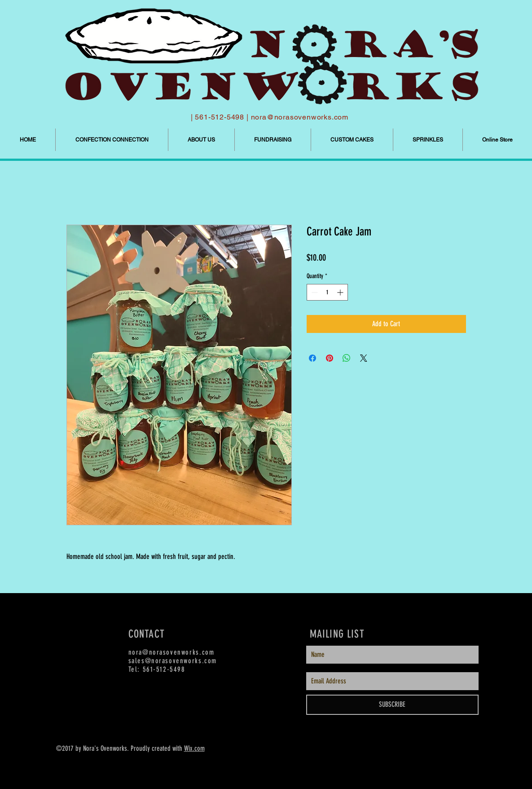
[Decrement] (314, 292)
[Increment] (341, 292)
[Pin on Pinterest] (330, 358)
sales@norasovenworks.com (173, 661)
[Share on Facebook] (312, 358)
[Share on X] (364, 358)
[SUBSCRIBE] (392, 705)
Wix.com (194, 748)
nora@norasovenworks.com (300, 117)
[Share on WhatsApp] (347, 358)
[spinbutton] (327, 292)
